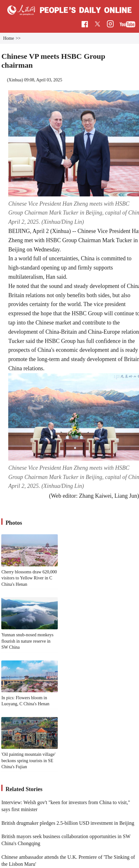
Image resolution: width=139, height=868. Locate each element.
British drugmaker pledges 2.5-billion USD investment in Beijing (68, 823)
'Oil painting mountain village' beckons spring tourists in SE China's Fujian (28, 761)
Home (9, 38)
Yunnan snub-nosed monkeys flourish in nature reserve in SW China (27, 641)
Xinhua (15, 80)
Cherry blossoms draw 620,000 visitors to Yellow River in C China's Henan (29, 578)
